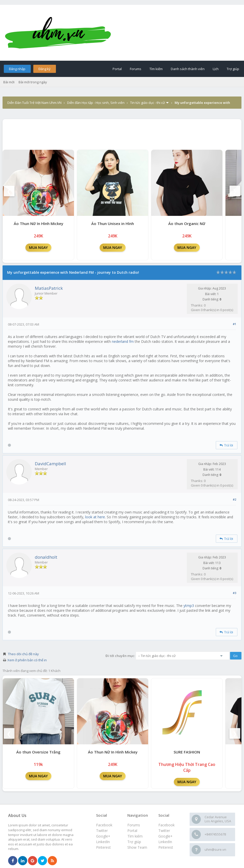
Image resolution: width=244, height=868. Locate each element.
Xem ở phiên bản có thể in (27, 660)
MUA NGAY (38, 247)
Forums (136, 69)
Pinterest (166, 847)
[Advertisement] (122, 133)
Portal (117, 69)
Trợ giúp (233, 69)
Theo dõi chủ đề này (23, 654)
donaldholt (46, 557)
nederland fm (123, 341)
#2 (234, 499)
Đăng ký (44, 69)
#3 (234, 593)
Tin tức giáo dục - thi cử (148, 103)
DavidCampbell (50, 464)
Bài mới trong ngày (33, 82)
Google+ (165, 836)
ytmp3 (189, 606)
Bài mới (9, 82)
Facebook (166, 825)
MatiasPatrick (49, 288)
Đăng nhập (17, 69)
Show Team (137, 847)
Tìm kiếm (156, 69)
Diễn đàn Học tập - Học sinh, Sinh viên (96, 103)
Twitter (164, 831)
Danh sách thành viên (188, 69)
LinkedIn (165, 842)
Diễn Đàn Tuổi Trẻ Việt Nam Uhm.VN (34, 103)
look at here (95, 517)
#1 (234, 324)
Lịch (216, 69)
